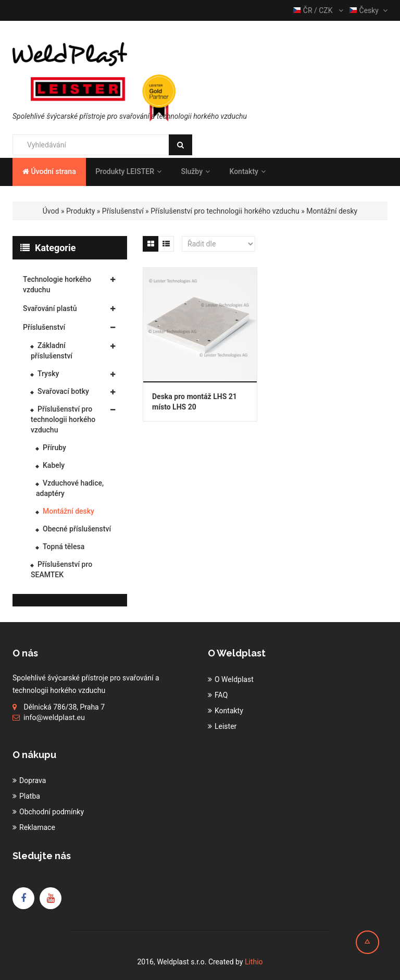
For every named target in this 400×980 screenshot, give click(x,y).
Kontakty (247, 171)
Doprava (33, 780)
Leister (226, 726)
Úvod (51, 211)
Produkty (80, 211)
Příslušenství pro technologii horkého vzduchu (225, 211)
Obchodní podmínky (52, 812)
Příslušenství (123, 211)
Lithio (254, 962)
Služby (195, 171)
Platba (30, 796)
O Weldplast (234, 679)
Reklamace (37, 827)
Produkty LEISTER (128, 171)
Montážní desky (332, 211)
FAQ (221, 695)
